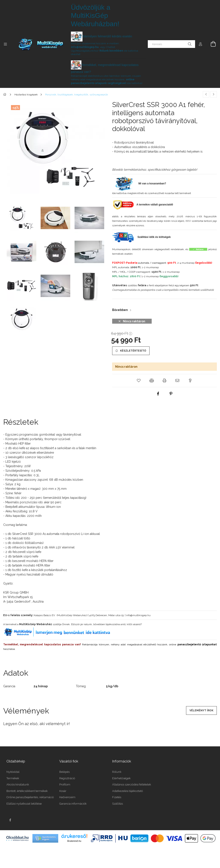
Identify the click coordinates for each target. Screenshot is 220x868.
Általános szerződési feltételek (132, 785)
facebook (10, 820)
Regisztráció (67, 778)
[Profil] (200, 44)
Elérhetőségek (121, 778)
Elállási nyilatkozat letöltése (24, 804)
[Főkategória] (5, 95)
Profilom (65, 785)
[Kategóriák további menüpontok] (5, 44)
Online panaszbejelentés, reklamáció (30, 797)
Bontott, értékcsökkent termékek (27, 791)
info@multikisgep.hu (85, 47)
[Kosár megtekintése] (211, 44)
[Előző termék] (206, 94)
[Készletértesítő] (131, 351)
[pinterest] (171, 394)
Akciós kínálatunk (18, 785)
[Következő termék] (214, 94)
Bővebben (120, 310)
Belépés (64, 772)
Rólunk (117, 772)
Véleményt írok (201, 710)
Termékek (13, 778)
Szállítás (118, 804)
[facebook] (158, 394)
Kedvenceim (67, 797)
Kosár (63, 791)
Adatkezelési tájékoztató (128, 791)
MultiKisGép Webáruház (36, 624)
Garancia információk (73, 804)
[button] (139, 381)
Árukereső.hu (74, 841)
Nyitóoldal (13, 772)
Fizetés (117, 797)
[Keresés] (171, 44)
